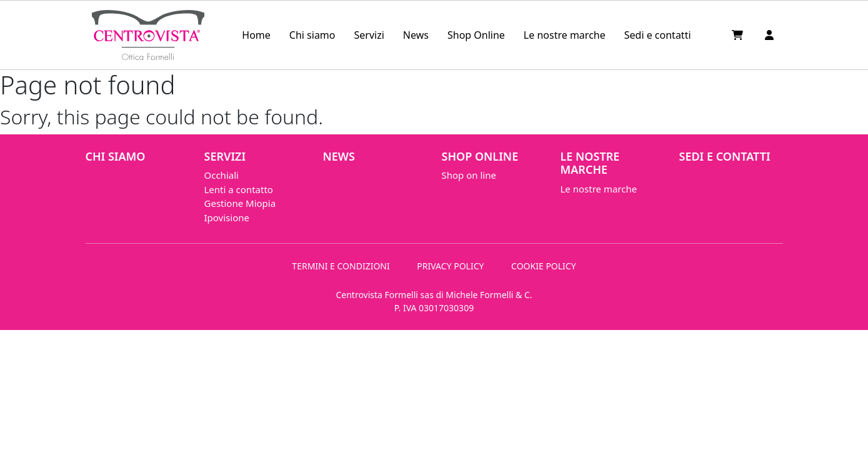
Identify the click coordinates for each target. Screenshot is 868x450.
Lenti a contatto (239, 189)
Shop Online (476, 35)
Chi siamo (312, 35)
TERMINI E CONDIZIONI (341, 266)
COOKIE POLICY (544, 266)
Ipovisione (227, 217)
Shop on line (469, 175)
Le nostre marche (565, 35)
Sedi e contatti (658, 35)
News (416, 35)
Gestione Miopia (240, 203)
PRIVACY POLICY (450, 266)
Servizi (369, 35)
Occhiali (222, 175)
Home (256, 35)
